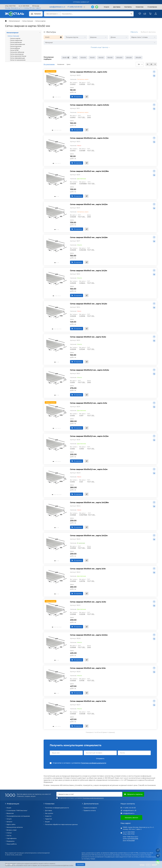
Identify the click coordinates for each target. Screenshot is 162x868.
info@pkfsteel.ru (129, 813)
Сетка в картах (40, 21)
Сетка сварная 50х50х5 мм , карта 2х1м (88, 668)
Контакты (128, 7)
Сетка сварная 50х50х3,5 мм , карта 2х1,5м (89, 436)
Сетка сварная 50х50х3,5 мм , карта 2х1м (89, 403)
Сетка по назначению (18, 60)
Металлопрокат (14, 21)
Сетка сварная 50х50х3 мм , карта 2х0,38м (89, 171)
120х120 (101, 58)
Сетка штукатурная (17, 54)
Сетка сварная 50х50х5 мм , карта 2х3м (88, 701)
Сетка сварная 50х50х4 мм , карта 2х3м (88, 602)
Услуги (106, 7)
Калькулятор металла (15, 827)
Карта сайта (11, 824)
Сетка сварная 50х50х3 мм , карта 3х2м (88, 337)
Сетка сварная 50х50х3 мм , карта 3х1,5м (89, 304)
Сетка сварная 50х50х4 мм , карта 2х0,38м (89, 502)
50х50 (65, 58)
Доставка (117, 7)
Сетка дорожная (16, 42)
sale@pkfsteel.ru (129, 810)
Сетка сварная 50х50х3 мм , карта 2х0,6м (89, 237)
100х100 (83, 58)
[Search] (97, 14)
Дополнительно (90, 804)
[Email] (89, 794)
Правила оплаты (90, 810)
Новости (48, 816)
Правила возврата (90, 808)
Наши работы (12, 844)
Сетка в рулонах (16, 46)
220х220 (129, 58)
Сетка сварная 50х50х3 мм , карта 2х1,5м (89, 271)
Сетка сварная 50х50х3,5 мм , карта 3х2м (89, 469)
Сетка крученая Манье (18, 56)
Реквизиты (10, 841)
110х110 (92, 58)
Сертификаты (12, 838)
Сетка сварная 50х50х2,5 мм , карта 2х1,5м (89, 138)
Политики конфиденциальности (94, 763)
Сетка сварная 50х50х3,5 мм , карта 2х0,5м (90, 370)
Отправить (100, 759)
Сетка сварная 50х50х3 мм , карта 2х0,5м (89, 204)
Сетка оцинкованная (17, 44)
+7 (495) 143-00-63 (129, 808)
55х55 (75, 58)
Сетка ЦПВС (14, 50)
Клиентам (49, 804)
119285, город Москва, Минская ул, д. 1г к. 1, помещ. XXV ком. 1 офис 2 (138, 828)
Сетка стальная (28, 21)
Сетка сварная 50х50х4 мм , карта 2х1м (88, 569)
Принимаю (80, 864)
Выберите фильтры (148, 32)
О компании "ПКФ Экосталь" (17, 810)
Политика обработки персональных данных (61, 824)
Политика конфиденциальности (57, 808)
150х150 (110, 58)
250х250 (138, 58)
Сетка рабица (15, 48)
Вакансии (10, 813)
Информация (12, 804)
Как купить (49, 813)
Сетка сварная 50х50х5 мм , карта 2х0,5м (89, 635)
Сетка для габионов (17, 52)
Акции (9, 808)
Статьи (9, 833)
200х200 (119, 58)
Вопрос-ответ (12, 830)
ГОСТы (9, 836)
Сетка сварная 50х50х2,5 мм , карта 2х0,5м (90, 105)
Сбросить (134, 32)
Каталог (36, 14)
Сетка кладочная (16, 40)
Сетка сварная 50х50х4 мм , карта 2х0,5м (89, 536)
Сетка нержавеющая (17, 58)
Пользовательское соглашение (18, 816)
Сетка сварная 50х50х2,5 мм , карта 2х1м (89, 72)
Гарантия (48, 819)
